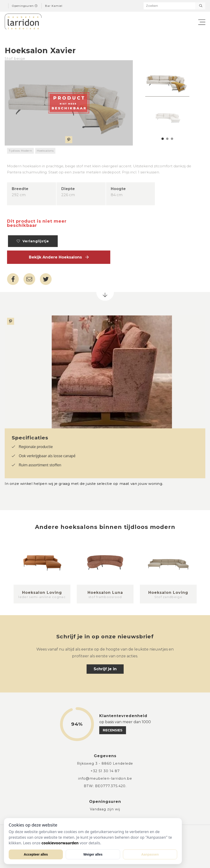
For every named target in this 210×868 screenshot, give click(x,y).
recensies (113, 730)
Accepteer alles (36, 854)
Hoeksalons (45, 151)
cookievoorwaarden (60, 843)
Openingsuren (25, 6)
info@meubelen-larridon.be (105, 778)
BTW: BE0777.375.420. (105, 786)
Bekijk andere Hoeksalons (59, 257)
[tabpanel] (167, 82)
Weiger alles (93, 854)
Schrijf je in (105, 669)
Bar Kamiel (54, 6)
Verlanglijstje (33, 241)
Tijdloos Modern (20, 151)
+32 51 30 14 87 (105, 771)
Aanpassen (150, 854)
